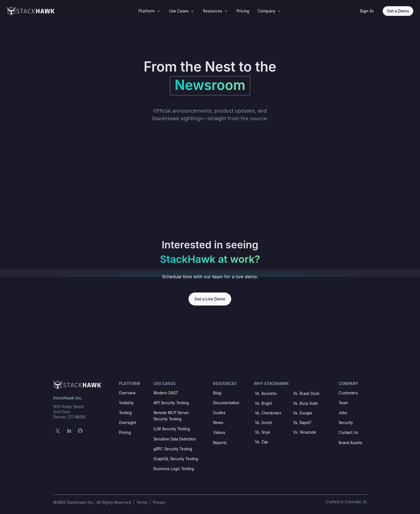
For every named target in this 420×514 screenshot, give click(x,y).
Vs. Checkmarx (268, 413)
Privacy (159, 502)
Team (343, 403)
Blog (217, 393)
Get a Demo (398, 11)
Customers (348, 393)
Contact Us (348, 433)
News (218, 423)
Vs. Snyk (262, 432)
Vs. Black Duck (306, 393)
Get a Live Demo (210, 299)
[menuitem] (150, 11)
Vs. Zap (261, 442)
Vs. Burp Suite (306, 403)
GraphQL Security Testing (176, 459)
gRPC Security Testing (173, 449)
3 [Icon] (158, 11)
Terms (142, 502)
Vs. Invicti (263, 423)
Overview (127, 393)
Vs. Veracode (305, 432)
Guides (219, 413)
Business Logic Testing (174, 469)
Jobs (343, 413)
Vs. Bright (263, 403)
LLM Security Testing (172, 429)
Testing (125, 413)
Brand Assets (350, 443)
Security (346, 423)
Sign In (367, 11)
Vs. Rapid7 (302, 423)
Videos (219, 433)
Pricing (125, 433)
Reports (220, 443)
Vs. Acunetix (266, 393)
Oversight (127, 423)
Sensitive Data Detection (175, 439)
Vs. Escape (303, 413)
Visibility (126, 403)
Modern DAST (166, 393)
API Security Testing (171, 403)
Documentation (226, 403)
